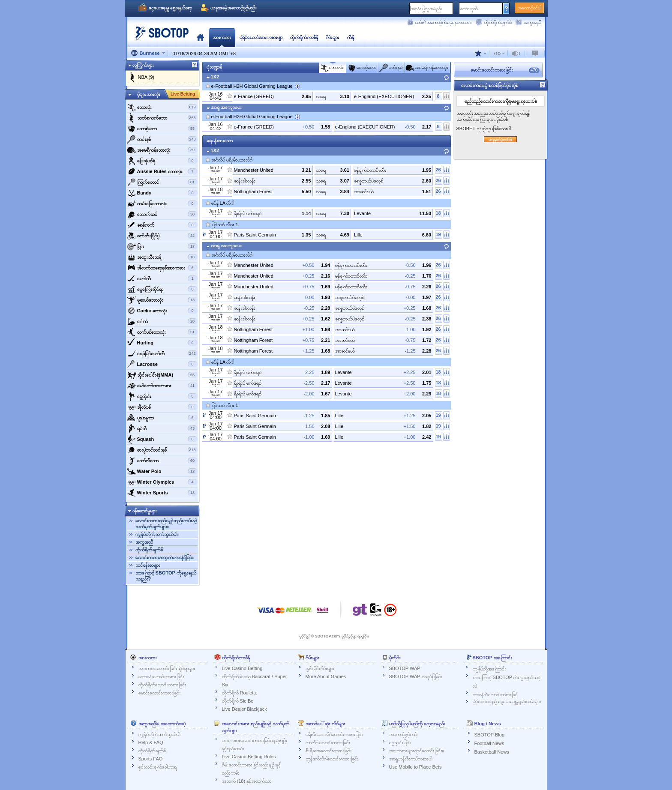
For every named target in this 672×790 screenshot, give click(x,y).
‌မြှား (162, 246)
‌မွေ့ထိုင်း (162, 396)
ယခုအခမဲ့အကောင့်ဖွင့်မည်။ (233, 8)
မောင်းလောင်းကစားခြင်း (160, 693)
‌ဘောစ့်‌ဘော (162, 129)
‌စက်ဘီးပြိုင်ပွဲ (162, 236)
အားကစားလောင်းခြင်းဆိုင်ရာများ (167, 668)
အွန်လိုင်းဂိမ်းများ (320, 668)
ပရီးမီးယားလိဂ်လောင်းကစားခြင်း (334, 734)
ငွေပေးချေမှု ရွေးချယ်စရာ (170, 8)
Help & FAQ (151, 742)
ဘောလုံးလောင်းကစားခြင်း (161, 676)
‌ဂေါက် (162, 321)
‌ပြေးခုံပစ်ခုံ (162, 161)
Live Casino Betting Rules (249, 757)
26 (438, 170)
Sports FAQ (151, 759)
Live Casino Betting (242, 668)
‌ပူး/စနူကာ (162, 418)
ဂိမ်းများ (333, 37)
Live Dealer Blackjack (244, 709)
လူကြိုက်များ (143, 65)
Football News (489, 743)
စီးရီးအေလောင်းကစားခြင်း (329, 751)
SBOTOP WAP (405, 668)
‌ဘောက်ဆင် (162, 214)
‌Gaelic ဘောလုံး (162, 311)
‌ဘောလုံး (162, 107)
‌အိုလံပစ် (162, 407)
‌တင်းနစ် (162, 139)
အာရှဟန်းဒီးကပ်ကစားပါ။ (411, 759)
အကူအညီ (532, 22)
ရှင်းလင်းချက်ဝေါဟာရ (157, 767)
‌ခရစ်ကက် (162, 225)
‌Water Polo (162, 471)
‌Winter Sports (162, 493)
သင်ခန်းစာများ (148, 565)
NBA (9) (146, 77)
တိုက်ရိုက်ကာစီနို (304, 37)
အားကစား (222, 37)
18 (438, 213)
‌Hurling (162, 343)
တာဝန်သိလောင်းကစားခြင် (495, 694)
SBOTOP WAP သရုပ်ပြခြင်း (416, 676)
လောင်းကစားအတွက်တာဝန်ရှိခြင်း (165, 557)
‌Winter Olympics (162, 482)
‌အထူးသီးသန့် (162, 257)
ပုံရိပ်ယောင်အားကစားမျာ (261, 37)
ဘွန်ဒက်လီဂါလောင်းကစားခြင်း (332, 759)
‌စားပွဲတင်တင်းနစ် (162, 450)
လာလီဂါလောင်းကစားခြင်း (328, 742)
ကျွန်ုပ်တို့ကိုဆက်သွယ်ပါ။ (157, 534)
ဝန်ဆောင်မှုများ (145, 511)
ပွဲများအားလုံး (149, 94)
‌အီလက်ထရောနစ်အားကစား (162, 268)
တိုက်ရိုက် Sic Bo (238, 701)
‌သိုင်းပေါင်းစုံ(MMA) (162, 375)
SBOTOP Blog (490, 735)
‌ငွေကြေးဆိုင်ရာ (162, 289)
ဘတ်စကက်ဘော (162, 118)
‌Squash (162, 439)
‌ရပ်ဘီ (162, 428)
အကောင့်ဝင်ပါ (529, 8)
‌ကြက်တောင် (162, 182)
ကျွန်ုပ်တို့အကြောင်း (489, 669)
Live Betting (183, 94)
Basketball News (492, 752)
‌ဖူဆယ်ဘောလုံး (162, 300)
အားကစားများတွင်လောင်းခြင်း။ (416, 751)
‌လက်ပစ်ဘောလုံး (162, 332)
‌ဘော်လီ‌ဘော (162, 461)
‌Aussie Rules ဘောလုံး (162, 171)
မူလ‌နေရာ (200, 37)
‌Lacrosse (162, 364)
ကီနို (351, 37)
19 (438, 234)
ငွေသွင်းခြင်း (400, 742)
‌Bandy (162, 193)
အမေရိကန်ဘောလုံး (162, 150)
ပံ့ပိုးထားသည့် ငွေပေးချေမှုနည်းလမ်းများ (507, 701)
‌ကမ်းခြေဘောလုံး (162, 203)
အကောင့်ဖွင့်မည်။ (404, 734)
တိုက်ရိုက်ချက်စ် (498, 22)
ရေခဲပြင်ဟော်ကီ (162, 353)
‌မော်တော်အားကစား (162, 386)
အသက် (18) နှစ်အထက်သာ (247, 781)
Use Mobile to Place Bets (415, 767)
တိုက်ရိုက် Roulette (240, 693)
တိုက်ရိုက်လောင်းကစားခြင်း (162, 685)
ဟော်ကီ (162, 278)
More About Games (326, 676)
